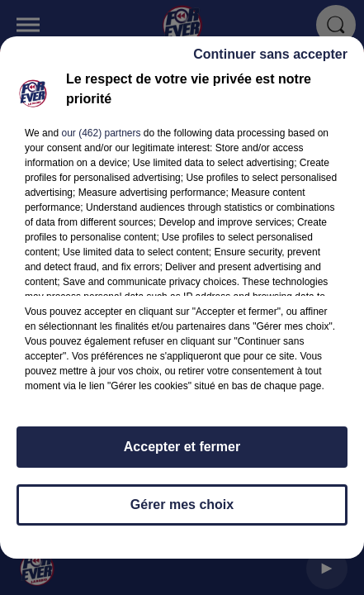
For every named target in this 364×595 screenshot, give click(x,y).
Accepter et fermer (182, 454)
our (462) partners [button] (101, 140)
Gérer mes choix (182, 512)
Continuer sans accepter (270, 62)
